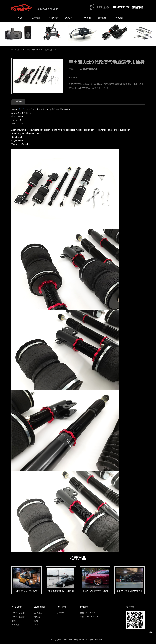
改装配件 (15, 621)
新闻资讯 (103, 18)
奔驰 (36, 621)
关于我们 (36, 18)
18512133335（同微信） (129, 7)
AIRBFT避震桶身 (45, 50)
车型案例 (86, 18)
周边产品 (15, 625)
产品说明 (18, 101)
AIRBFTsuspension (76, 640)
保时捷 (37, 617)
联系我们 (120, 18)
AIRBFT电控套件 (19, 617)
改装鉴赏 (53, 18)
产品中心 (70, 18)
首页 (20, 18)
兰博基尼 (38, 613)
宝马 (36, 625)
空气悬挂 (23, 109)
